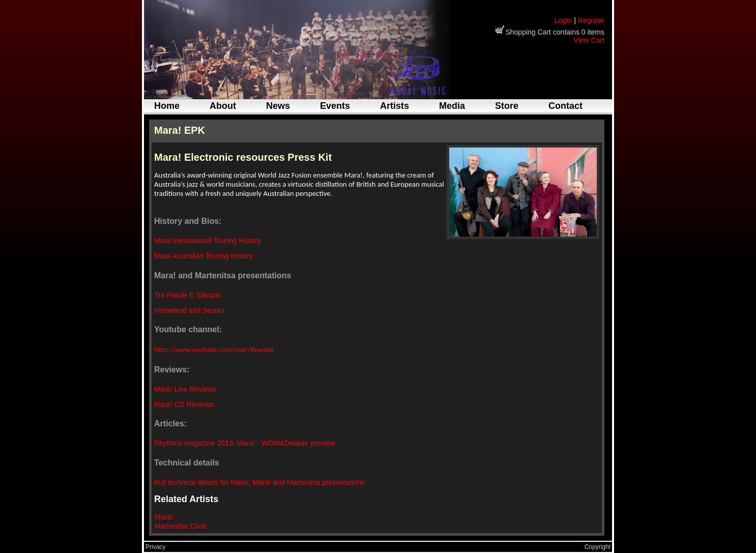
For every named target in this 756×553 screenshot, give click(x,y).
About (223, 106)
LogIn (563, 20)
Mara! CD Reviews (184, 404)
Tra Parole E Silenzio (187, 295)
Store (507, 106)
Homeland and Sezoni (189, 310)
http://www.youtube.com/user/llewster (214, 350)
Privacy (155, 547)
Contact (565, 106)
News (278, 106)
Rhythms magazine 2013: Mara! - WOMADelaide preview (245, 443)
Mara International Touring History (208, 241)
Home (167, 106)
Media (452, 106)
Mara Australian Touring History (203, 256)
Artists (395, 106)
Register (591, 20)
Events (335, 106)
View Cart (589, 40)
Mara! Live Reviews (185, 389)
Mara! (164, 517)
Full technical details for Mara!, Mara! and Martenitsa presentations (259, 482)
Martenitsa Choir (181, 526)
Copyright (598, 547)
